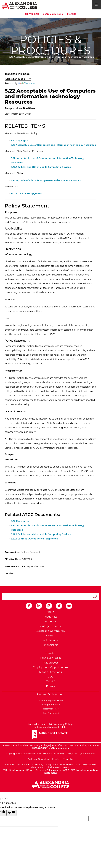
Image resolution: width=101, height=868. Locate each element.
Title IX (50, 682)
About (50, 612)
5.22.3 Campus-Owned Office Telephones (34, 539)
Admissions (50, 640)
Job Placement (51, 713)
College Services (51, 626)
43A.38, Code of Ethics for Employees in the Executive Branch (46, 180)
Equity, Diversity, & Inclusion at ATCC (48, 770)
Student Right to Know (50, 701)
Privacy (51, 686)
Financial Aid (51, 645)
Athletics (51, 621)
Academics (50, 617)
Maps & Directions (50, 672)
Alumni (50, 636)
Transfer (50, 653)
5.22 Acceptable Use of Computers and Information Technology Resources (53, 145)
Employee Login (51, 658)
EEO (51, 677)
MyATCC (72, 14)
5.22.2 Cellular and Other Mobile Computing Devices (41, 167)
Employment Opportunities (50, 667)
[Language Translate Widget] (18, 79)
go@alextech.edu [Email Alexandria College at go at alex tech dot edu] (53, 14)
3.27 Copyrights (20, 141)
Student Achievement (50, 694)
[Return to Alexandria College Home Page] (20, 5)
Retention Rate (50, 709)
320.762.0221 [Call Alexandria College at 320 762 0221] (40, 748)
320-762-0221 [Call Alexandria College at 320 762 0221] (32, 14)
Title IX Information (14, 770)
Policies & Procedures (55, 54)
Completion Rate (51, 705)
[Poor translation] (11, 813)
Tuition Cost (51, 663)
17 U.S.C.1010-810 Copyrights (26, 194)
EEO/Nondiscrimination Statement (71, 772)
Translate (27, 83)
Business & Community (51, 631)
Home (37, 54)
